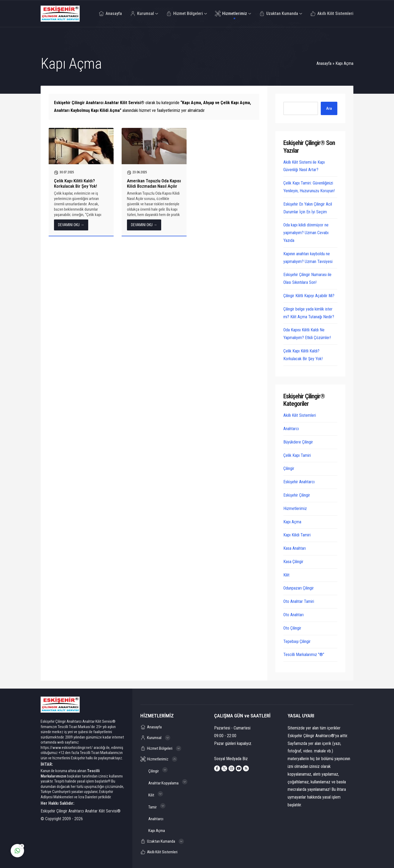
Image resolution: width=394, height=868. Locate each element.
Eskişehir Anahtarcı (299, 482)
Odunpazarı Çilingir (299, 588)
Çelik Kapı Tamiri (297, 455)
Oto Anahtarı (293, 615)
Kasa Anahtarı (295, 548)
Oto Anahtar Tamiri (299, 601)
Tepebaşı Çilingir (297, 641)
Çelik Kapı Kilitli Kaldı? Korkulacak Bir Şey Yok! (76, 183)
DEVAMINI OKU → (71, 225)
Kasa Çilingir (293, 562)
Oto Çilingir (292, 628)
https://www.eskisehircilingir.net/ (67, 748)
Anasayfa (324, 63)
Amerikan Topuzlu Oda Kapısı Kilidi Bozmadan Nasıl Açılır (154, 183)
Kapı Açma (292, 522)
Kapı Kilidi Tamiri (297, 535)
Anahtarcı (291, 429)
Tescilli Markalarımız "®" (304, 655)
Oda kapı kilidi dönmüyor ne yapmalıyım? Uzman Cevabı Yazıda (306, 233)
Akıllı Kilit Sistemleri (300, 415)
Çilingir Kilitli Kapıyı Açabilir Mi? (309, 296)
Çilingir (289, 468)
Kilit (286, 575)
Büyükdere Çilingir (298, 442)
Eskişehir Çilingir (297, 495)
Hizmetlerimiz (295, 508)
